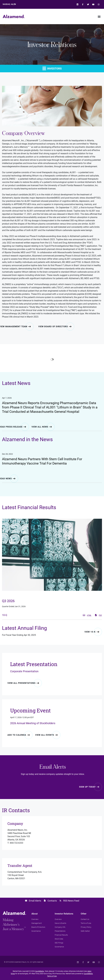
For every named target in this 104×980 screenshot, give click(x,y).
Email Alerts (35, 901)
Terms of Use (52, 976)
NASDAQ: (9, 4)
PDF (98, 615)
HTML (87, 615)
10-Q (5, 615)
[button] (99, 16)
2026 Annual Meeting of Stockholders (33, 723)
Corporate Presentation (24, 671)
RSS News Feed (71, 901)
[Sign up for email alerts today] (89, 787)
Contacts (52, 901)
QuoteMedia (40, 971)
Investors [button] (52, 68)
